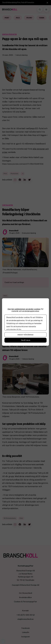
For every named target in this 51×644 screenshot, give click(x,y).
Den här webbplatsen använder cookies (24, 309)
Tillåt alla (25, 340)
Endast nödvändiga (25, 335)
